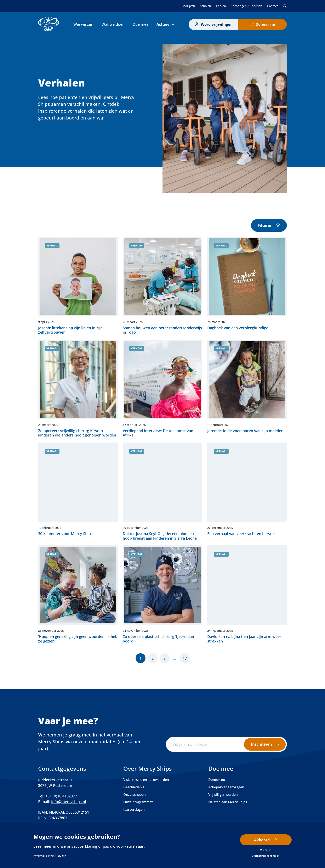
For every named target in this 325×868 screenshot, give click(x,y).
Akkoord (262, 840)
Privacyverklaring (44, 856)
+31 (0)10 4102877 (61, 796)
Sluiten (62, 856)
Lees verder (78, 286)
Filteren (265, 225)
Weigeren (266, 850)
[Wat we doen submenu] (127, 24)
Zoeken (285, 6)
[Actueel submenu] (173, 24)
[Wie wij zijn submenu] (95, 24)
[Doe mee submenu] (151, 24)
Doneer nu (265, 24)
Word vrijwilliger (216, 24)
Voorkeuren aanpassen (266, 856)
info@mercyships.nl (69, 802)
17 (185, 658)
